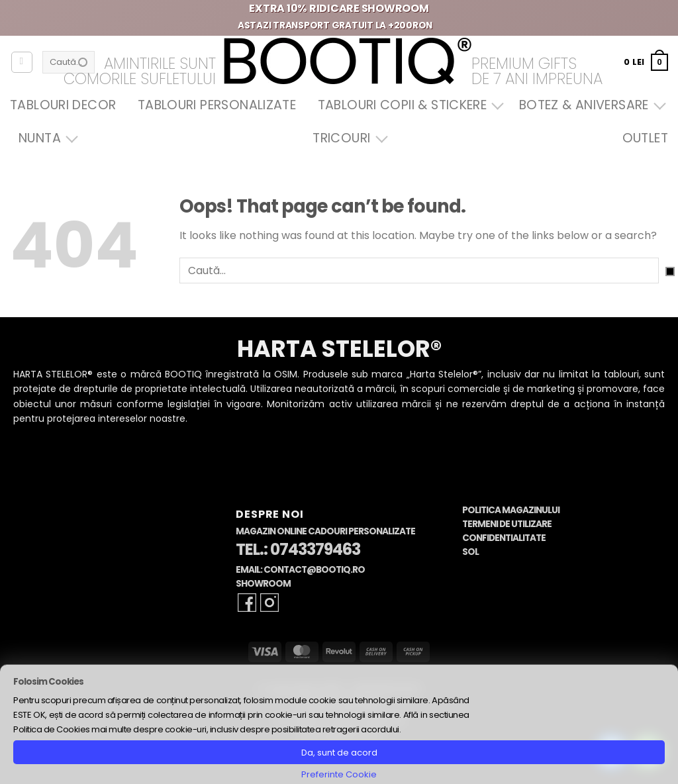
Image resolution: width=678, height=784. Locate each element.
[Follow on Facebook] (247, 603)
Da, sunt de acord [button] (339, 753)
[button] (646, 62)
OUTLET (645, 138)
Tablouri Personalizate (217, 105)
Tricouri (347, 138)
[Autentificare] (22, 62)
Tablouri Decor (63, 105)
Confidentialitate (504, 538)
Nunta (45, 138)
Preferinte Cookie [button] (339, 774)
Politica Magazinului (511, 510)
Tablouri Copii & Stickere (408, 105)
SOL (470, 552)
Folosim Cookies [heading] (48, 682)
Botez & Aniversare (589, 105)
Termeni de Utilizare (507, 524)
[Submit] (670, 271)
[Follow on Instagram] (269, 603)
